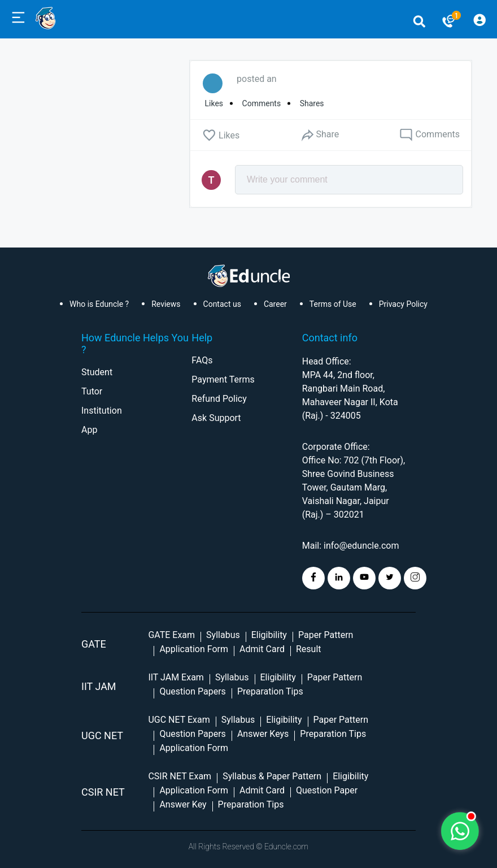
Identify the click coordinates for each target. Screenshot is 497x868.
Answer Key (183, 804)
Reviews (166, 304)
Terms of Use (333, 304)
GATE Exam (171, 635)
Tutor (92, 391)
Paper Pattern (326, 635)
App (89, 430)
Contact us (222, 304)
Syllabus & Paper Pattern (272, 776)
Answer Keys (263, 734)
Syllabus (223, 635)
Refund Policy (219, 399)
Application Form (194, 649)
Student (97, 372)
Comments (430, 135)
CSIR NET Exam (180, 776)
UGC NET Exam (179, 720)
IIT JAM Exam (176, 677)
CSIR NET (103, 792)
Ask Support (216, 418)
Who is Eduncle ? (99, 304)
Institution (102, 411)
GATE (94, 644)
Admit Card (262, 649)
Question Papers (192, 691)
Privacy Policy (403, 304)
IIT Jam (99, 686)
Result (309, 649)
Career (275, 304)
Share (320, 135)
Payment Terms (223, 379)
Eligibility (269, 635)
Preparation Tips (270, 691)
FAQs (202, 360)
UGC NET (102, 735)
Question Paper (327, 790)
